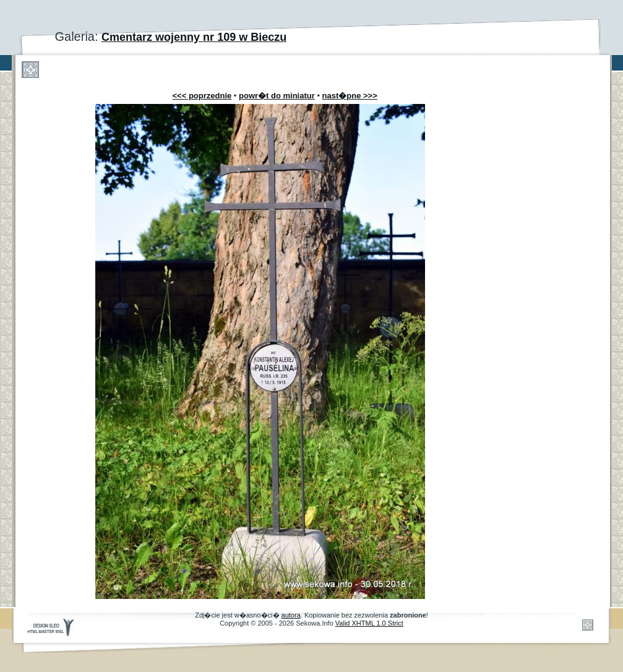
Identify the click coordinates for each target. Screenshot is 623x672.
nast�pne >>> (350, 96)
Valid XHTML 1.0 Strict (369, 623)
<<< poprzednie (202, 96)
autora (291, 615)
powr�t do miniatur (277, 96)
